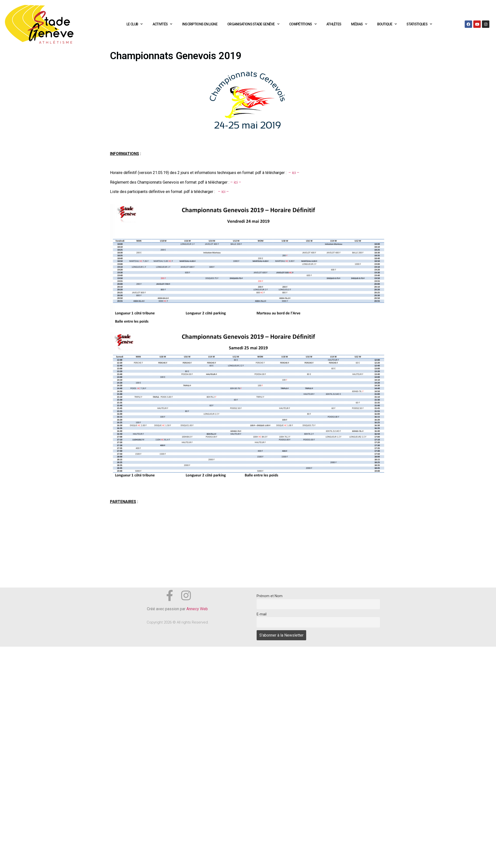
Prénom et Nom (270, 596)
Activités (162, 24)
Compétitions (303, 24)
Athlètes (334, 24)
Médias (359, 24)
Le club (134, 24)
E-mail (262, 614)
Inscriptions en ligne (200, 24)
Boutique (387, 24)
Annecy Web (198, 609)
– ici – (294, 173)
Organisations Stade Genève (253, 24)
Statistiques (419, 24)
